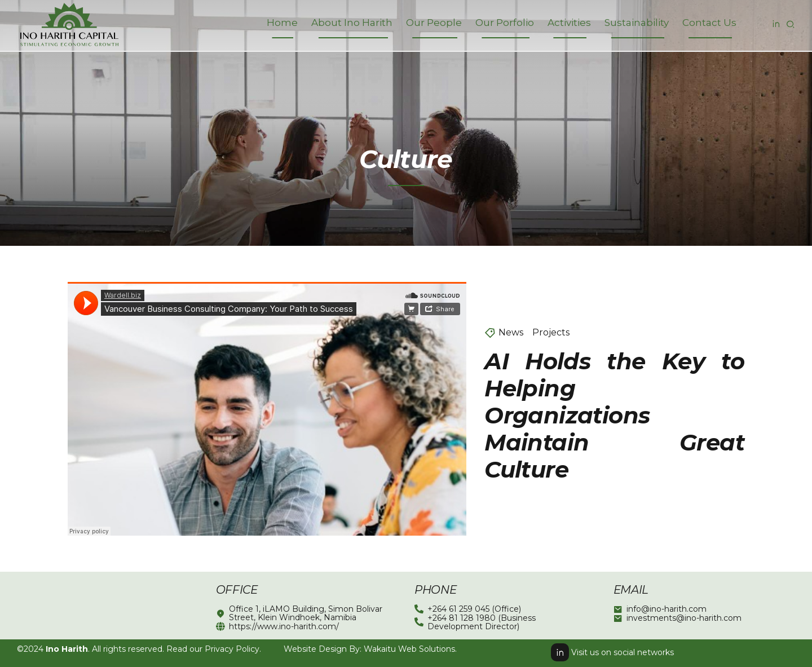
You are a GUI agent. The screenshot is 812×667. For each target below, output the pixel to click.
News (511, 332)
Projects (551, 332)
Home (282, 23)
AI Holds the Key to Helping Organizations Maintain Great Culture (614, 415)
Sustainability (637, 23)
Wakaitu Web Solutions (409, 649)
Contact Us (709, 23)
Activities (569, 23)
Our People (434, 23)
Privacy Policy (232, 649)
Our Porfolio (505, 23)
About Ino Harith (352, 23)
